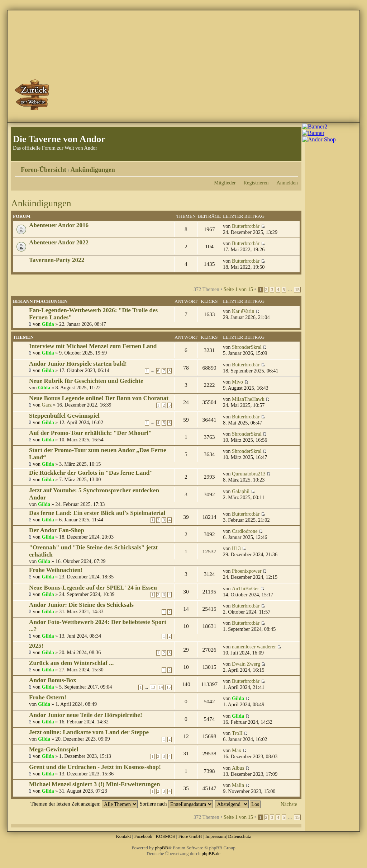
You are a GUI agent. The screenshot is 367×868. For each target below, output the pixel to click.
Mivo (237, 382)
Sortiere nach (176, 804)
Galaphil (241, 491)
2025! (36, 646)
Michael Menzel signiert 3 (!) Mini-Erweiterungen (94, 784)
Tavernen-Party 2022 (57, 260)
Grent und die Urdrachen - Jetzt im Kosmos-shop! (95, 767)
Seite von (238, 289)
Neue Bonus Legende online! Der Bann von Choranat (99, 398)
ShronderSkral (247, 347)
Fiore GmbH (190, 836)
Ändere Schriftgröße (293, 167)
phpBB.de (211, 853)
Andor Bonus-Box (53, 680)
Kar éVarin (243, 311)
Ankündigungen (93, 170)
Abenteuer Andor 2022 (59, 242)
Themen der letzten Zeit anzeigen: (84, 804)
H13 (236, 548)
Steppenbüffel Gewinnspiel (64, 416)
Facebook (143, 836)
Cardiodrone (245, 531)
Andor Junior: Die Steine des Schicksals (81, 605)
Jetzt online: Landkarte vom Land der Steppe (89, 732)
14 (161, 687)
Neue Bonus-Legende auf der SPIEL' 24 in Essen (93, 588)
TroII (237, 733)
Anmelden (287, 183)
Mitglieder (225, 183)
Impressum (216, 836)
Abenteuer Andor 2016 (59, 225)
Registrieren (256, 183)
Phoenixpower (247, 571)
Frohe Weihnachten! (56, 570)
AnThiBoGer (245, 588)
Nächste (289, 804)
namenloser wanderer (254, 647)
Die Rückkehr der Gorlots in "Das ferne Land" (91, 473)
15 (297, 290)
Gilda (48, 324)
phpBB (161, 848)
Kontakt (123, 836)
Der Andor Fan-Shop (57, 530)
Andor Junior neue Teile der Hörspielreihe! (86, 715)
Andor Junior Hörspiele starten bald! (78, 364)
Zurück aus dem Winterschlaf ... (71, 663)
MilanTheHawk (248, 399)
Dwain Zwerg (246, 664)
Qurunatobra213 (249, 474)
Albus (238, 768)
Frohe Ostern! (48, 697)
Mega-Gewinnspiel (54, 749)
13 (153, 687)
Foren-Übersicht (44, 170)
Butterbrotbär (246, 226)
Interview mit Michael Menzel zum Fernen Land (93, 346)
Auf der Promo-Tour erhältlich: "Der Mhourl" (90, 433)
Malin (238, 785)
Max (237, 750)
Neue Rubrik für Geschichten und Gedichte (86, 381)
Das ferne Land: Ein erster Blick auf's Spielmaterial (97, 513)
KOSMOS (165, 836)
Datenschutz (239, 836)
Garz (47, 405)
